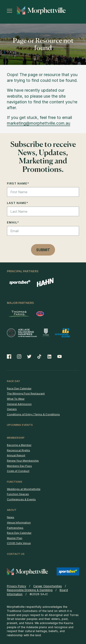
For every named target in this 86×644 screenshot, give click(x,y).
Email (13, 222)
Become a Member (19, 445)
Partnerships (15, 528)
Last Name (18, 203)
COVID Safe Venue (19, 543)
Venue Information (19, 523)
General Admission (19, 404)
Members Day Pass (19, 466)
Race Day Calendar (19, 388)
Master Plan (15, 538)
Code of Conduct (18, 471)
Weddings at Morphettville (24, 489)
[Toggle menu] (10, 11)
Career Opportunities (48, 586)
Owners (12, 409)
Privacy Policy (17, 586)
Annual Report (16, 455)
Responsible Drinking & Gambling (30, 590)
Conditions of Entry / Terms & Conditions (33, 414)
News (11, 517)
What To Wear (16, 399)
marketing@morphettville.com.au (39, 123)
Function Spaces (18, 494)
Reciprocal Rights (18, 450)
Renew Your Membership (23, 461)
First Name (18, 183)
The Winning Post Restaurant (26, 394)
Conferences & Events (21, 499)
